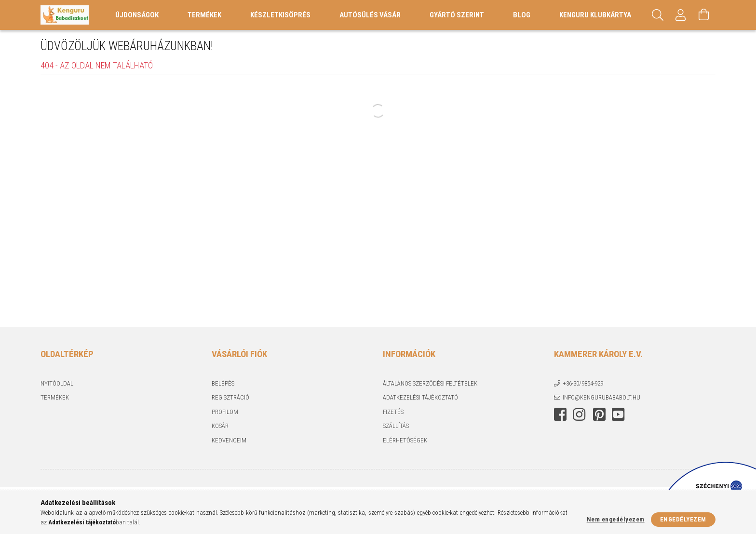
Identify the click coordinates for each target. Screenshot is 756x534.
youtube (618, 414)
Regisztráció (230, 397)
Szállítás (396, 426)
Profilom (225, 412)
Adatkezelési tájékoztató (420, 397)
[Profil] (681, 15)
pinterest (599, 414)
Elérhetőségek (405, 440)
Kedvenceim (229, 440)
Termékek (55, 397)
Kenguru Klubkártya (595, 15)
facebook (560, 414)
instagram (579, 414)
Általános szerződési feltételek (430, 383)
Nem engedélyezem (616, 519)
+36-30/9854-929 (583, 383)
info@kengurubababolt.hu (601, 397)
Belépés (223, 383)
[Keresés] (658, 15)
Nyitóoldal (57, 383)
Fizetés (393, 412)
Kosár (220, 426)
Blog (522, 15)
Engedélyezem (683, 519)
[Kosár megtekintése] (704, 15)
